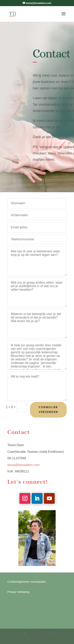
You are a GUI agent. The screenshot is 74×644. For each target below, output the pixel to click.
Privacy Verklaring (19, 592)
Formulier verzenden (48, 410)
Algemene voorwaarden (32, 582)
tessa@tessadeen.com (24, 465)
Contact (12, 582)
